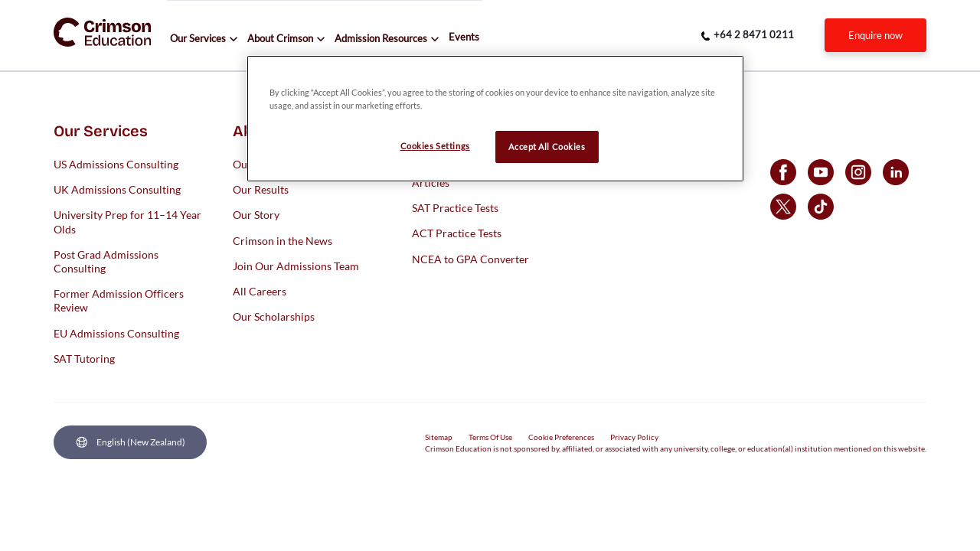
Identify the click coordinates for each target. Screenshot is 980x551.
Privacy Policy (634, 437)
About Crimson (280, 38)
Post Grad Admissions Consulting (106, 261)
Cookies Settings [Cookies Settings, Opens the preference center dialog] (435, 146)
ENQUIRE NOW (875, 35)
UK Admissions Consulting (117, 189)
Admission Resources (381, 38)
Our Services (198, 38)
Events (464, 37)
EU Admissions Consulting (116, 333)
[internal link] (875, 35)
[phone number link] (748, 35)
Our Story (256, 215)
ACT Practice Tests (457, 233)
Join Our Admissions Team (296, 265)
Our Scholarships (274, 316)
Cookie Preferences (561, 437)
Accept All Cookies (547, 147)
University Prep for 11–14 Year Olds (127, 222)
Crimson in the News (283, 240)
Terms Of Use (490, 437)
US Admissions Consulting (116, 164)
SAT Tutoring (84, 358)
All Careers (260, 290)
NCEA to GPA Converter (470, 258)
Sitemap (439, 437)
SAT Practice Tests (455, 208)
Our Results (261, 189)
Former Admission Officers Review (119, 300)
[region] (495, 119)
